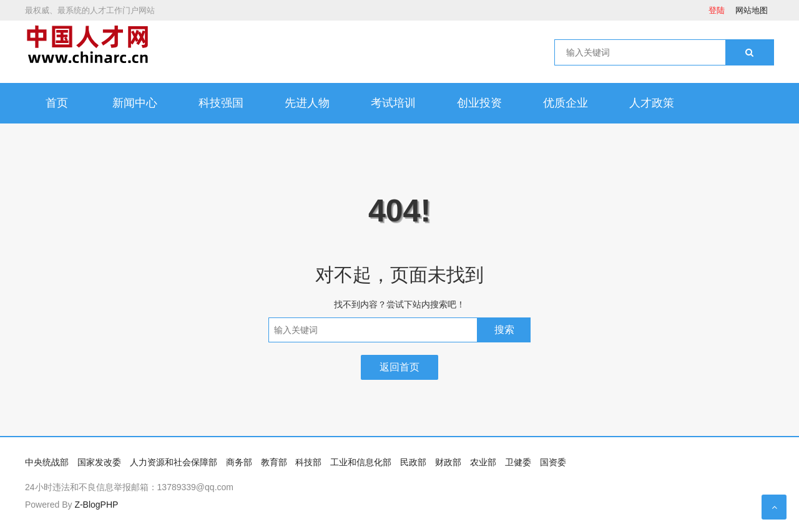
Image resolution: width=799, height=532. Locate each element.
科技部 (308, 462)
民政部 (413, 462)
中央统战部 (47, 462)
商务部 (239, 462)
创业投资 (479, 103)
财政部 (448, 462)
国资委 (553, 462)
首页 (57, 103)
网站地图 (752, 10)
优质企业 (566, 103)
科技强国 (221, 103)
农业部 (483, 462)
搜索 (504, 330)
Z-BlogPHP (96, 505)
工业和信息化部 (361, 462)
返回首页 (399, 367)
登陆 (717, 10)
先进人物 (307, 103)
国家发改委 (99, 462)
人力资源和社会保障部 (174, 462)
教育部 (274, 462)
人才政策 (652, 103)
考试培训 (393, 103)
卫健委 (518, 462)
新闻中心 (135, 103)
